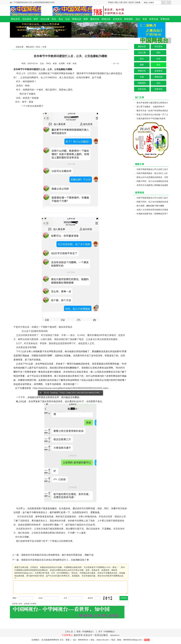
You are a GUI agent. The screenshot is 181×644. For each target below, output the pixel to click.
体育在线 (154, 19)
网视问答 (106, 19)
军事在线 (165, 19)
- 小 (113, 63)
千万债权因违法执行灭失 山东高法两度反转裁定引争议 (34, 2)
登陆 (116, 2)
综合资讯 (27, 19)
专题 (145, 19)
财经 (36, 19)
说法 (138, 19)
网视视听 (129, 19)
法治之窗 (45, 19)
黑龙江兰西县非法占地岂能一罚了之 (152, 115)
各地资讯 (117, 19)
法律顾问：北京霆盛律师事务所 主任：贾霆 (50, 640)
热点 (61, 19)
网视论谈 (77, 19)
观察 (86, 19)
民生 (54, 19)
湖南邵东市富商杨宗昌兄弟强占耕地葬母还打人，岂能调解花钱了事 (55, 560)
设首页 (131, 2)
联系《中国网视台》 (86, 632)
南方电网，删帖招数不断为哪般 (150, 206)
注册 (121, 2)
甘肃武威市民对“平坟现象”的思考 (151, 118)
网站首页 (16, 19)
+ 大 (117, 63)
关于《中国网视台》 (107, 632)
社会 (68, 19)
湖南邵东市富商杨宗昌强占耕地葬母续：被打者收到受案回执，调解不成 (57, 555)
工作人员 (69, 632)
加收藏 (138, 2)
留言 (126, 2)
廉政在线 (95, 19)
